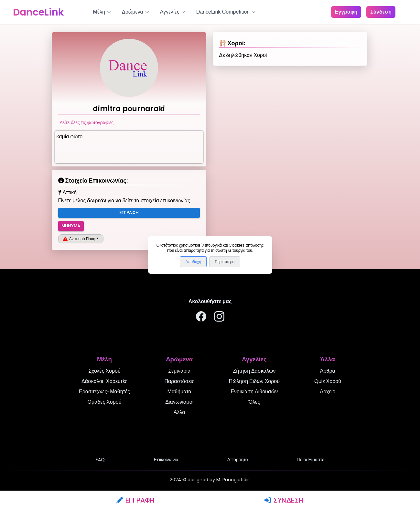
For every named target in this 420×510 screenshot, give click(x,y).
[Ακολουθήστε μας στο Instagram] (219, 318)
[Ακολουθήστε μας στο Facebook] (201, 318)
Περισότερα (225, 262)
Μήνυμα (71, 226)
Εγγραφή (136, 500)
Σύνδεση (284, 500)
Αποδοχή (193, 262)
